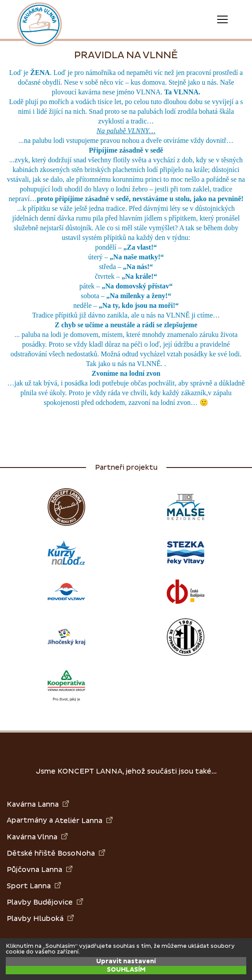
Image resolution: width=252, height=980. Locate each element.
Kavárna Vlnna (37, 837)
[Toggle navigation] (222, 19)
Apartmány (27, 820)
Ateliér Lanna (84, 821)
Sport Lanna (34, 886)
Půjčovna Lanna (39, 870)
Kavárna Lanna (38, 804)
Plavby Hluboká (40, 918)
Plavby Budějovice (45, 902)
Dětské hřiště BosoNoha (56, 853)
